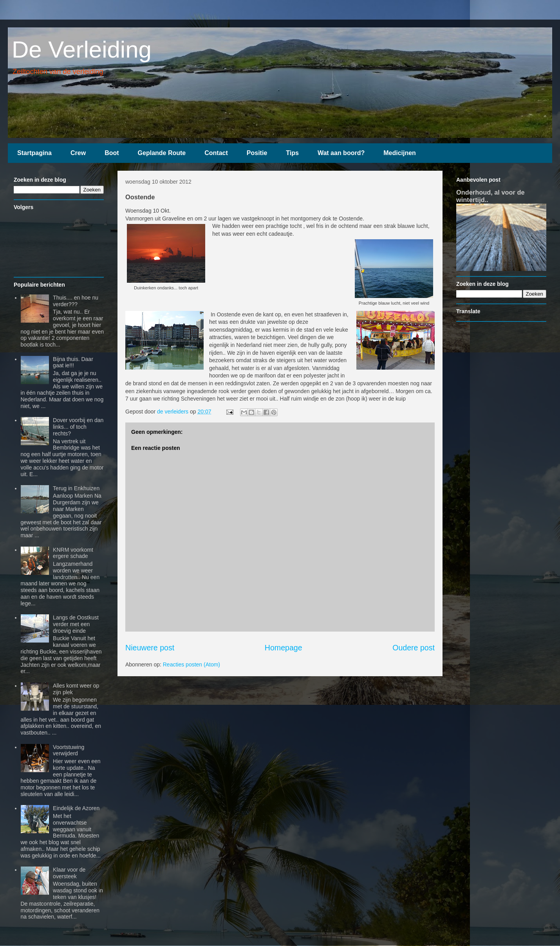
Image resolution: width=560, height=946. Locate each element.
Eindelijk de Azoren (76, 808)
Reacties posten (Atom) (191, 664)
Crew (78, 153)
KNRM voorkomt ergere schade (73, 553)
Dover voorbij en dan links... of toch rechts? (78, 427)
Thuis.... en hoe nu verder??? (76, 301)
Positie (257, 153)
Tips (292, 153)
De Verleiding (82, 50)
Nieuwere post (150, 648)
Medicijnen (400, 153)
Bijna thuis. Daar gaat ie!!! (73, 362)
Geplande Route (162, 153)
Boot (112, 153)
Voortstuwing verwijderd (69, 750)
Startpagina (34, 153)
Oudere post (414, 648)
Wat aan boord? (341, 153)
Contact (216, 153)
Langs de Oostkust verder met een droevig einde (76, 624)
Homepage (284, 648)
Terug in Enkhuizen (76, 488)
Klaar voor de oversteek (69, 873)
